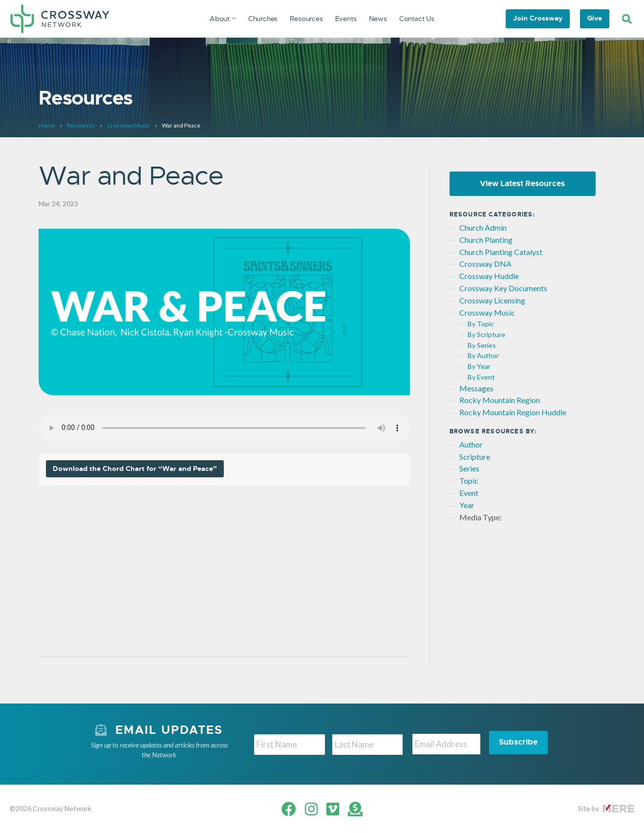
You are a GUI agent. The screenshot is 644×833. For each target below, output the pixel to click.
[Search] (627, 19)
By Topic (481, 324)
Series (469, 469)
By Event (481, 377)
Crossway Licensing (492, 300)
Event (469, 493)
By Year (479, 367)
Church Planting (486, 240)
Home (47, 125)
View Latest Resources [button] (522, 183)
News (378, 19)
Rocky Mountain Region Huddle (513, 413)
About (223, 19)
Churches (263, 19)
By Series (482, 345)
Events (346, 19)
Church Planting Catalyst (501, 252)
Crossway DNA (485, 264)
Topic (469, 481)
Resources (306, 19)
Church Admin (483, 228)
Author (471, 444)
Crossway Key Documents (503, 288)
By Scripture (486, 335)
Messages (476, 388)
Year (467, 505)
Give (595, 18)
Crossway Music (129, 125)
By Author (483, 356)
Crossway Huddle (489, 276)
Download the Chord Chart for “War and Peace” (135, 470)
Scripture (475, 457)
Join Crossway (538, 18)
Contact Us (417, 19)
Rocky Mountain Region (500, 400)
